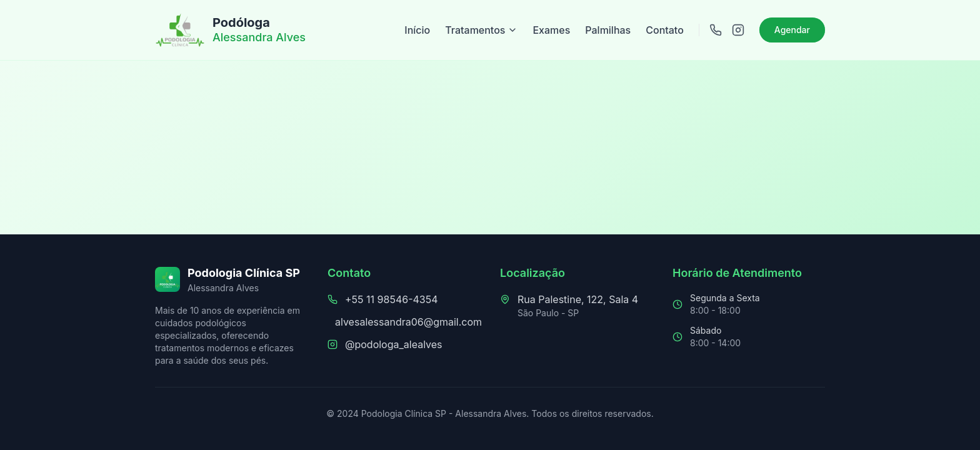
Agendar (792, 30)
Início (417, 30)
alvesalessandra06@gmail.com (408, 322)
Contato (665, 30)
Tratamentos (481, 30)
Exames (551, 30)
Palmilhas (608, 30)
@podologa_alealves (394, 344)
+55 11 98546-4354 (392, 299)
